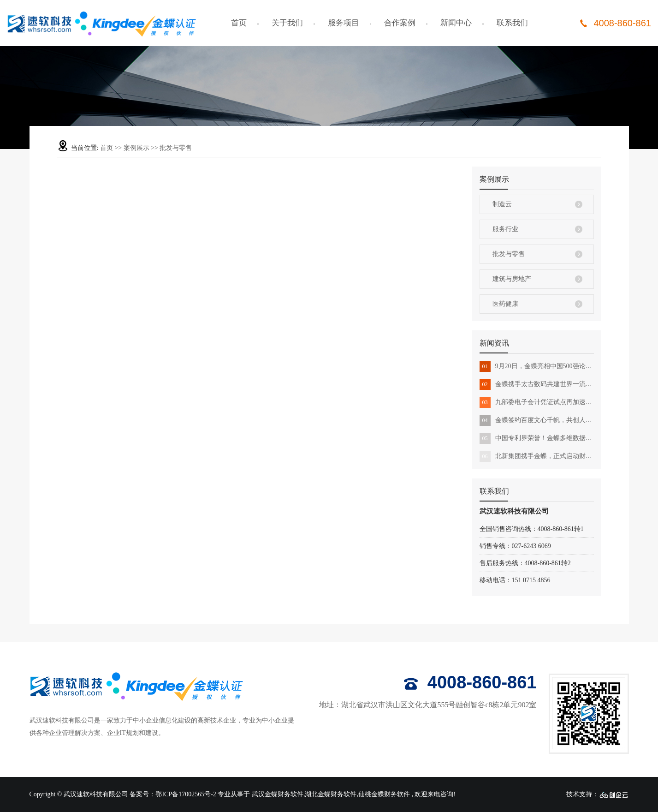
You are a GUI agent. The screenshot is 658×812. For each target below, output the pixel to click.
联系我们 (512, 23)
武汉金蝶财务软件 (278, 794)
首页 (239, 23)
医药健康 (505, 304)
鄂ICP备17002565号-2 (186, 794)
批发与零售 (176, 148)
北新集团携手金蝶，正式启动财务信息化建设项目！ (537, 456)
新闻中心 (456, 23)
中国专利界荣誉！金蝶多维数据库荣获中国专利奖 (537, 438)
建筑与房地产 (512, 279)
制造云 (502, 204)
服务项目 (344, 23)
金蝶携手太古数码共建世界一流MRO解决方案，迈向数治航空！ (537, 384)
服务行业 (505, 229)
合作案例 (400, 23)
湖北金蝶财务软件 (331, 794)
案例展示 (136, 148)
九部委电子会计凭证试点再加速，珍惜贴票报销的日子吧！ (537, 402)
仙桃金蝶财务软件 (384, 794)
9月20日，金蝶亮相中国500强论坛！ (537, 366)
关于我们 (287, 23)
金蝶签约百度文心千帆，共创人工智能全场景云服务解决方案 (537, 420)
